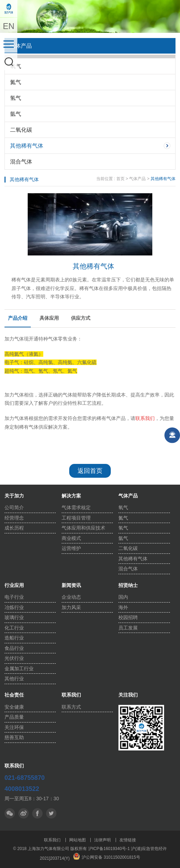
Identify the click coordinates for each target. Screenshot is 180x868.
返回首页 (90, 471)
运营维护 (71, 548)
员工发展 (128, 628)
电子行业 (14, 597)
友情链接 (128, 840)
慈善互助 (14, 737)
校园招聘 (128, 617)
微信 (10, 813)
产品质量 (14, 717)
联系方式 (71, 707)
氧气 (16, 66)
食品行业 (14, 648)
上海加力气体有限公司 (9, 9)
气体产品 (137, 179)
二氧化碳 (21, 130)
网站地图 (78, 840)
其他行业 (14, 679)
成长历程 (14, 528)
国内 (123, 597)
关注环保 (14, 727)
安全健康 (14, 707)
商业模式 (71, 538)
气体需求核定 (76, 507)
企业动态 (71, 597)
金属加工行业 (19, 669)
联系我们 (52, 840)
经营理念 (14, 518)
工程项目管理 (76, 518)
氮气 (16, 82)
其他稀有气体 (27, 146)
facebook (51, 813)
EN (8, 26)
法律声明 (102, 840)
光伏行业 (14, 658)
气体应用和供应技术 (83, 528)
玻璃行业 (14, 617)
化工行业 (14, 628)
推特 (37, 813)
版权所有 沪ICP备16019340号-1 (100, 849)
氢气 (16, 98)
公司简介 (14, 507)
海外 (123, 607)
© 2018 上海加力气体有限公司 (42, 849)
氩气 (16, 114)
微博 (24, 813)
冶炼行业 (14, 607)
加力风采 (71, 607)
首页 (120, 179)
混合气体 (21, 162)
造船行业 (14, 638)
